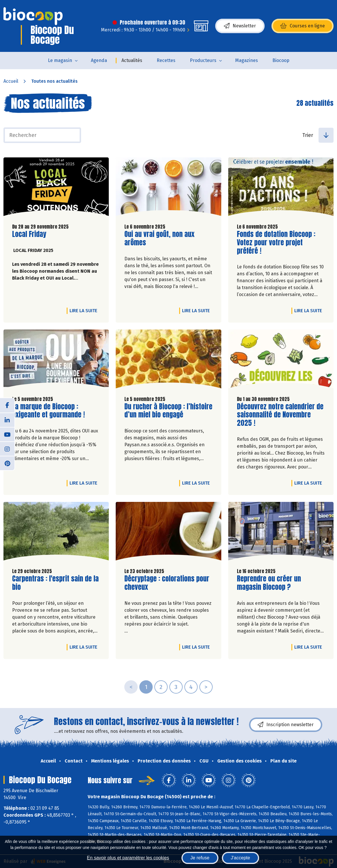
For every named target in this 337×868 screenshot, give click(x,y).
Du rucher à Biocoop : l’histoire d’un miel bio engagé (168, 411)
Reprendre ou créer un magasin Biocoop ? (270, 583)
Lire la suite (85, 310)
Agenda (99, 60)
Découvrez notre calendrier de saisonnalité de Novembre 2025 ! (280, 415)
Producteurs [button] (203, 60)
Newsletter (240, 26)
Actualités (132, 60)
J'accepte (240, 858)
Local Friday (29, 234)
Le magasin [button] (60, 60)
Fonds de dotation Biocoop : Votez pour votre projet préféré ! (276, 242)
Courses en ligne (303, 26)
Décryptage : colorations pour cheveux (167, 583)
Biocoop (281, 60)
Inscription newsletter (286, 725)
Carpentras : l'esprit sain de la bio (55, 583)
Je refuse (200, 858)
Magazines (247, 60)
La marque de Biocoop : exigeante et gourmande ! (48, 411)
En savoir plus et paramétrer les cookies (128, 858)
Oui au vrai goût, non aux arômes (159, 238)
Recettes (166, 60)
